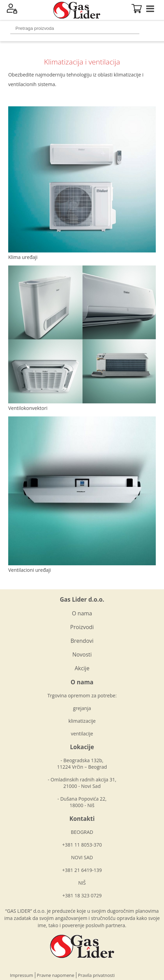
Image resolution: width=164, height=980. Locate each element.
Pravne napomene (56, 975)
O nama (82, 613)
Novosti (82, 654)
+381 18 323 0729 (82, 895)
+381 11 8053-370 (82, 845)
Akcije (82, 668)
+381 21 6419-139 (82, 870)
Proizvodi (82, 627)
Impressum (22, 975)
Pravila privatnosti (96, 975)
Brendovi (82, 641)
